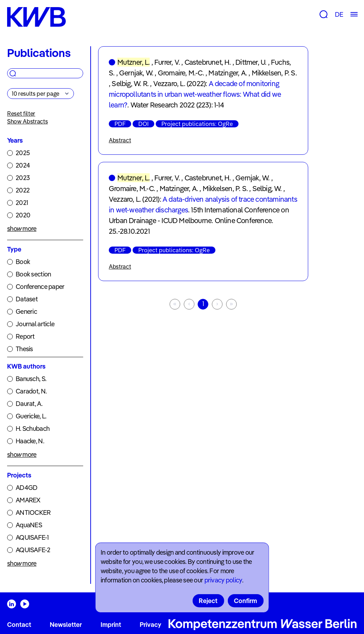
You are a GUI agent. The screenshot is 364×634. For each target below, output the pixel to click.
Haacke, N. (30, 441)
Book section (33, 274)
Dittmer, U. (251, 62)
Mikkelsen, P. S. (274, 73)
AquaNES (29, 525)
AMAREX (28, 500)
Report (25, 336)
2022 (23, 190)
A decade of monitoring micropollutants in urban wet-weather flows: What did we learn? (195, 94)
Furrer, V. (167, 62)
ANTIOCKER (33, 513)
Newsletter (66, 625)
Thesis (24, 349)
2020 (23, 215)
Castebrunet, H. (208, 62)
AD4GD (26, 488)
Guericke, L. (31, 416)
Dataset (27, 299)
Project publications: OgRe (197, 124)
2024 (23, 165)
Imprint (111, 625)
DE (339, 14)
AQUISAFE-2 (33, 550)
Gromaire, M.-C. (181, 73)
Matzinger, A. (228, 73)
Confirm (245, 601)
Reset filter (21, 113)
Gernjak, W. (136, 73)
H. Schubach (33, 429)
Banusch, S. (31, 379)
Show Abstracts (28, 121)
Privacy (151, 625)
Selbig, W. (267, 188)
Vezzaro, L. (169, 83)
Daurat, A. (29, 404)
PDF (120, 124)
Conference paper (40, 287)
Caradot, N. (31, 391)
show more (22, 229)
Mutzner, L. (133, 62)
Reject (208, 601)
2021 (22, 203)
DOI (143, 124)
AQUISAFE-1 (32, 537)
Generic (26, 311)
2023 (23, 178)
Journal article (35, 324)
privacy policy (223, 580)
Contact (19, 625)
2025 (23, 153)
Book (23, 262)
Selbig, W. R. (130, 83)
